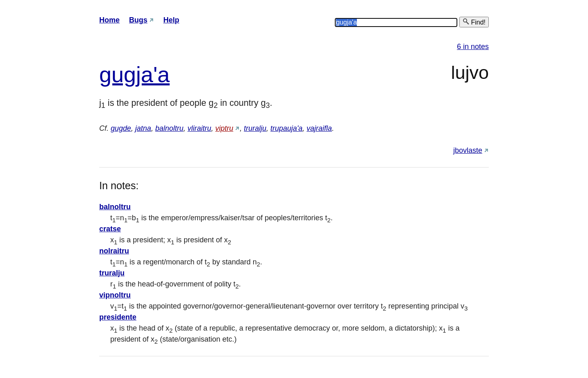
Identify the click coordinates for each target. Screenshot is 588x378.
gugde (121, 128)
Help (171, 20)
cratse (110, 229)
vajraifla (319, 128)
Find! (474, 22)
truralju (255, 128)
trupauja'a (286, 128)
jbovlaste (468, 150)
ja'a (153, 74)
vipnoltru (115, 295)
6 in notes (473, 47)
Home (109, 20)
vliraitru (199, 128)
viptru (224, 128)
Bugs (138, 20)
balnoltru (169, 128)
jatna (143, 128)
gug (118, 74)
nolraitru (114, 251)
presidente (118, 317)
